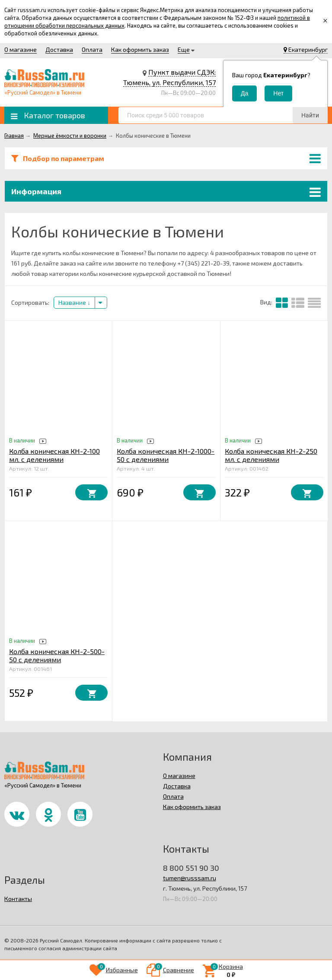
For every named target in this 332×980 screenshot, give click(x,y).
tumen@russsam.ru (190, 878)
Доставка (59, 49)
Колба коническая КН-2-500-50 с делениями (57, 655)
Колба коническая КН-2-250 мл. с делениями (271, 455)
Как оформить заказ (140, 49)
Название (74, 302)
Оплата (92, 49)
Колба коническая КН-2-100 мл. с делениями (54, 455)
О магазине (21, 49)
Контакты (18, 899)
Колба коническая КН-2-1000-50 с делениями (166, 455)
